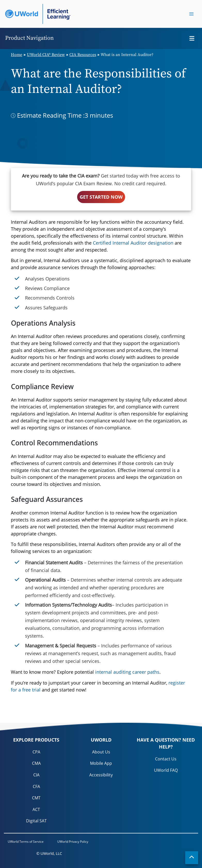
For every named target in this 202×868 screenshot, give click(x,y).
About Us (101, 752)
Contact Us (166, 759)
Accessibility (101, 775)
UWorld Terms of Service (26, 842)
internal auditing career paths (127, 672)
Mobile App (101, 763)
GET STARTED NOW (101, 197)
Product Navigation (29, 38)
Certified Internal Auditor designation (133, 243)
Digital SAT (36, 821)
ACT (36, 809)
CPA (36, 752)
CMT (36, 798)
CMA (36, 763)
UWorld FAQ (166, 770)
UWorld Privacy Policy (73, 842)
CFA (36, 786)
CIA (36, 775)
